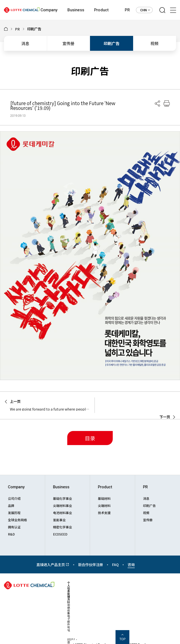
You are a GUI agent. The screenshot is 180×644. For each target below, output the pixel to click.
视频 (154, 43)
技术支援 (104, 513)
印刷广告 (112, 43)
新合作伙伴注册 (91, 564)
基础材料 (104, 498)
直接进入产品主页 (53, 564)
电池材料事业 (63, 513)
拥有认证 (14, 527)
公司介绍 (14, 498)
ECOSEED (60, 534)
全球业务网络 (17, 520)
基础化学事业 (63, 498)
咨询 (131, 564)
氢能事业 (59, 520)
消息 (25, 43)
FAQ (115, 564)
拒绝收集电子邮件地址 (69, 617)
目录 (90, 438)
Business (76, 10)
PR (127, 10)
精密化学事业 (63, 527)
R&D (11, 534)
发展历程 (14, 513)
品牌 (11, 506)
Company (49, 10)
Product (101, 10)
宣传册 (68, 43)
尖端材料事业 (63, 506)
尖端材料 (104, 506)
